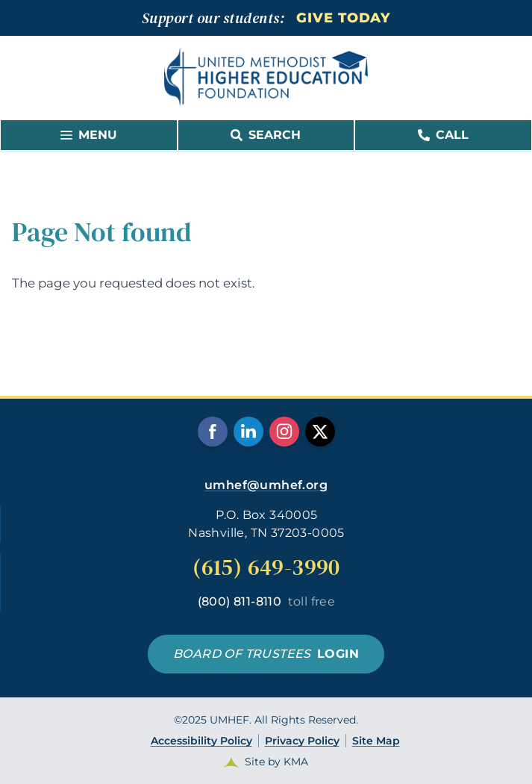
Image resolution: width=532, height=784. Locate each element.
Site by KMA (276, 762)
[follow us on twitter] (320, 432)
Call (443, 135)
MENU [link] (89, 135)
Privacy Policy (302, 741)
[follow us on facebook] (213, 432)
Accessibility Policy (201, 741)
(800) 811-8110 (267, 601)
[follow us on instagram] (284, 432)
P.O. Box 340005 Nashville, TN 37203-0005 (266, 524)
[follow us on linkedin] (248, 432)
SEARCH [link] (266, 135)
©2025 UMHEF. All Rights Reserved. (266, 741)
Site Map (376, 741)
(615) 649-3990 (266, 567)
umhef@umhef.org (266, 485)
